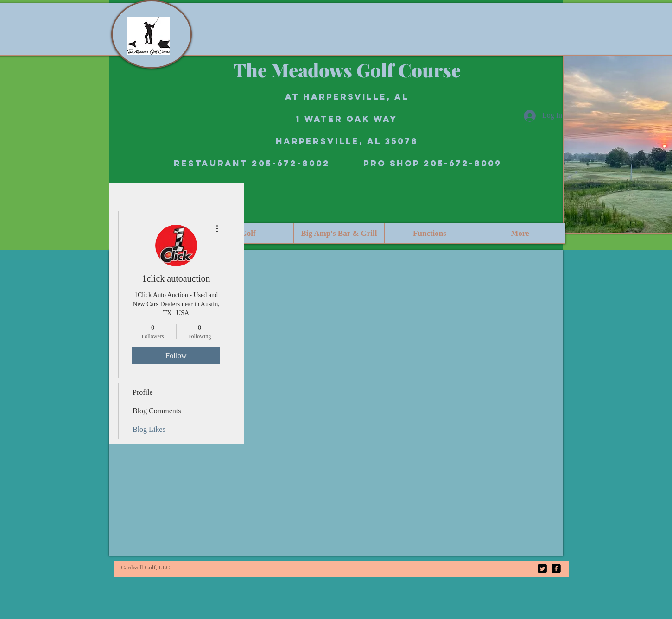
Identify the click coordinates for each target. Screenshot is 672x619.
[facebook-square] (556, 568)
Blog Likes (149, 429)
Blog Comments (157, 411)
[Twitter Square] (542, 568)
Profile (143, 392)
